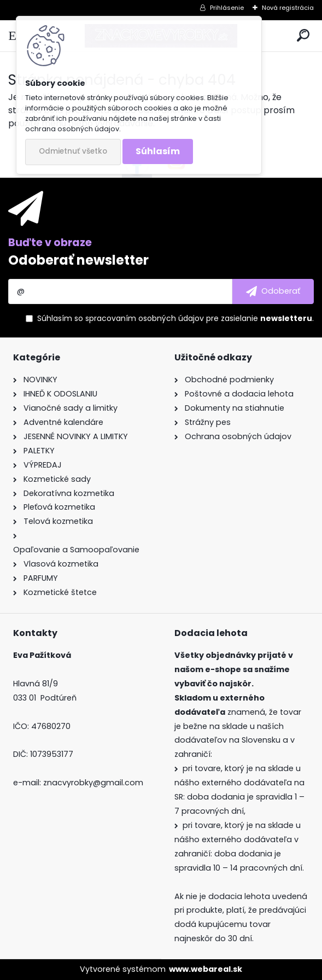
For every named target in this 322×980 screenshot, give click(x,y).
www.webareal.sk (206, 969)
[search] (303, 36)
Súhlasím (158, 151)
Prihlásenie (227, 8)
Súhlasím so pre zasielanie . (175, 318)
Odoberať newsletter (78, 260)
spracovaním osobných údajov (145, 318)
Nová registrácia (288, 8)
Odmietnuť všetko (73, 151)
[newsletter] (273, 291)
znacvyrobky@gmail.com (93, 783)
